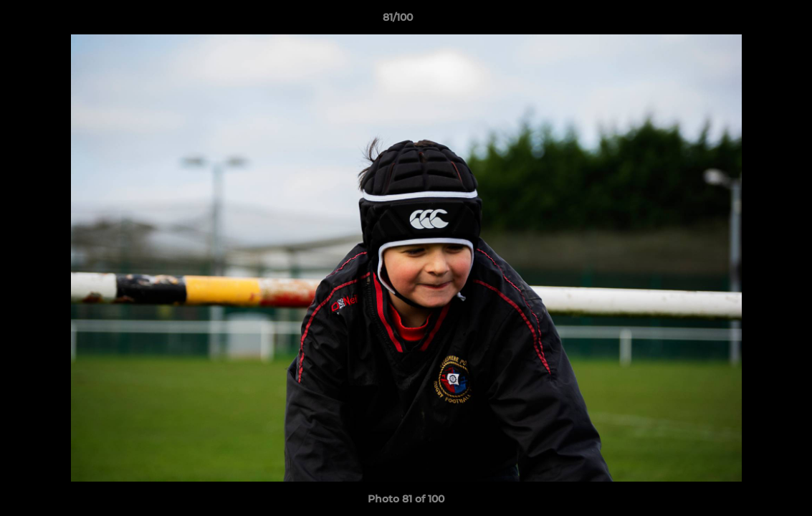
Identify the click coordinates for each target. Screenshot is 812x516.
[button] (752, 21)
